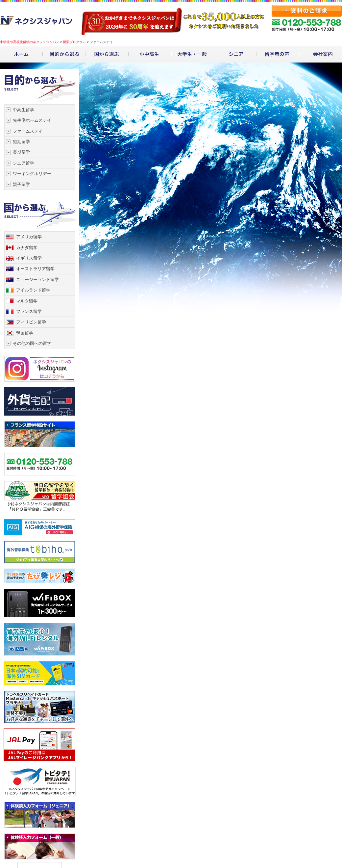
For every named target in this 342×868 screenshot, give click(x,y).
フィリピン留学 (31, 322)
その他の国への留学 (32, 343)
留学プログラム (74, 42)
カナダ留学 (27, 248)
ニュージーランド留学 (37, 280)
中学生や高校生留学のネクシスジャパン (30, 42)
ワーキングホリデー (32, 174)
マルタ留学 (27, 301)
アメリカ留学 (29, 237)
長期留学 (21, 152)
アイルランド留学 (33, 290)
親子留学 (21, 184)
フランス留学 (29, 311)
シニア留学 (24, 163)
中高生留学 (24, 110)
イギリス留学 (29, 258)
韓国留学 (25, 333)
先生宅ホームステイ (32, 120)
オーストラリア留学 (35, 269)
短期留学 (21, 142)
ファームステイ (28, 131)
